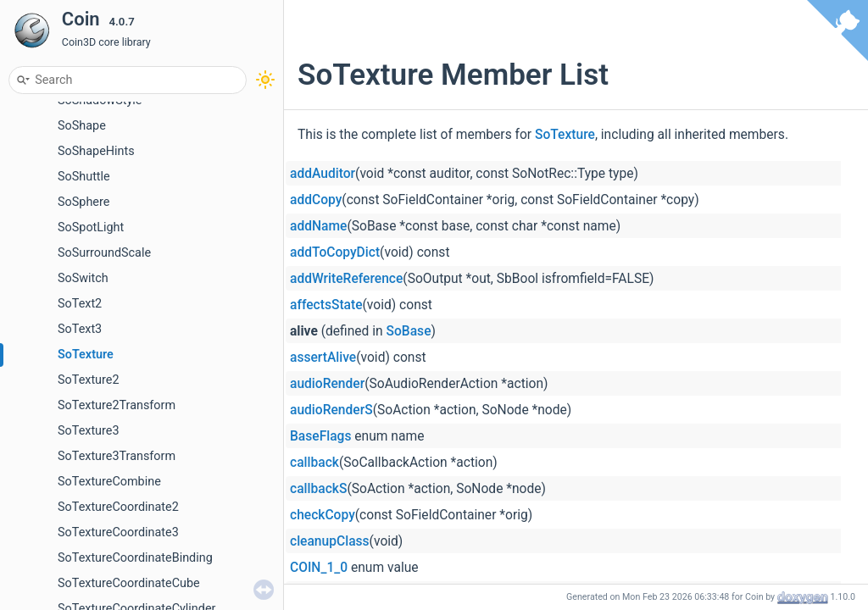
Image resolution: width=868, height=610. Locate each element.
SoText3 (80, 329)
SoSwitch (83, 278)
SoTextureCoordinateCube (129, 583)
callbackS (318, 489)
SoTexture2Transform (117, 405)
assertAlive (323, 358)
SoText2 (80, 304)
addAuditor (323, 174)
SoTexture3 (89, 431)
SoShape (82, 126)
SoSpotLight (91, 227)
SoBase (409, 331)
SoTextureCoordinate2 (118, 507)
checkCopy (323, 515)
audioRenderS (331, 410)
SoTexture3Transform (117, 456)
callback (314, 463)
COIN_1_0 (319, 568)
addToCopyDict (335, 252)
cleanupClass (330, 541)
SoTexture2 (89, 380)
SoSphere (83, 202)
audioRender (327, 384)
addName (318, 226)
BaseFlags (320, 436)
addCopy (316, 200)
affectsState (326, 305)
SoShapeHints (96, 151)
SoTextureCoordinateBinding (135, 558)
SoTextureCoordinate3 (118, 532)
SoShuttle (84, 177)
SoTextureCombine (109, 482)
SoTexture (86, 355)
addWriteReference (346, 279)
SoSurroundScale (104, 253)
